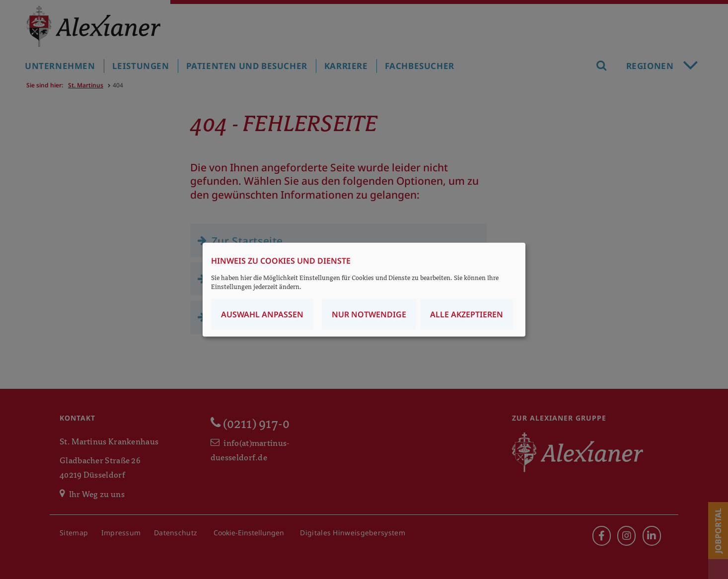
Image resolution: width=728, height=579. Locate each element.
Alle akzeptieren (467, 314)
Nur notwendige (369, 314)
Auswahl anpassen (262, 314)
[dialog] (364, 290)
